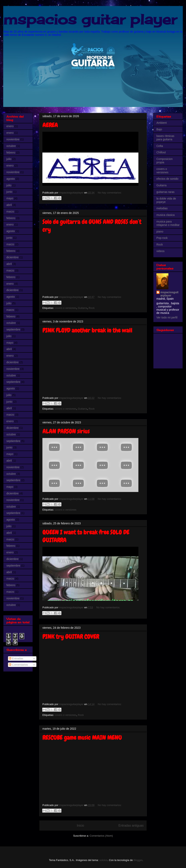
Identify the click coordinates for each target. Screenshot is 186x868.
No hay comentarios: (110, 193)
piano (160, 231)
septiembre (13, 329)
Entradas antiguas (131, 826)
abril (9, 205)
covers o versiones (65, 308)
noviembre (13, 139)
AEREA (50, 125)
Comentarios (18, 665)
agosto (11, 179)
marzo (10, 212)
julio (9, 159)
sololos (103, 860)
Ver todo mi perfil (167, 317)
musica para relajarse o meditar (168, 223)
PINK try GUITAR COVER (71, 637)
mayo (10, 198)
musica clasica (165, 215)
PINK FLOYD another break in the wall (87, 330)
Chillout (161, 152)
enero (10, 126)
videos (160, 251)
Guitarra (82, 308)
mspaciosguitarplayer (169, 294)
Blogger (138, 860)
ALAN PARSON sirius (66, 431)
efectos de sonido (167, 179)
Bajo (159, 129)
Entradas (16, 658)
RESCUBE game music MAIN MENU (82, 738)
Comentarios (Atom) (101, 836)
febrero (11, 153)
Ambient (161, 123)
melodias (162, 208)
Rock (92, 308)
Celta (160, 146)
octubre (11, 146)
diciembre (12, 257)
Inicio (80, 826)
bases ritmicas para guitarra (165, 138)
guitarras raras (165, 192)
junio (9, 192)
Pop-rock (162, 238)
